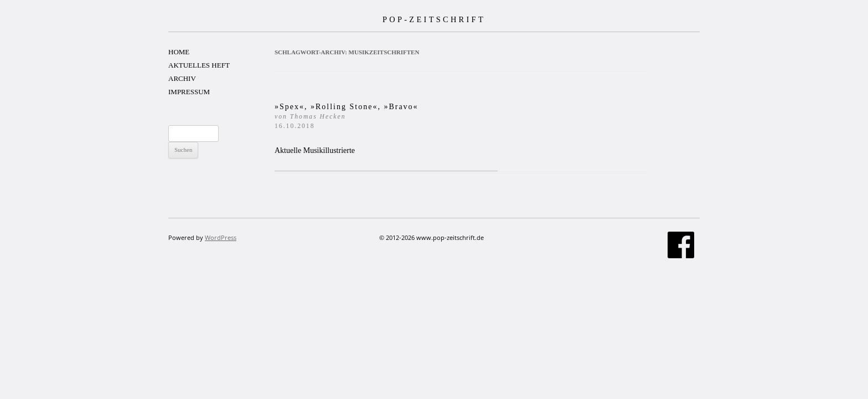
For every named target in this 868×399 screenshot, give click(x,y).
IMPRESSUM (189, 92)
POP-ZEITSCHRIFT (434, 19)
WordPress (221, 237)
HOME (179, 52)
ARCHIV (182, 78)
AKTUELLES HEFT (199, 65)
